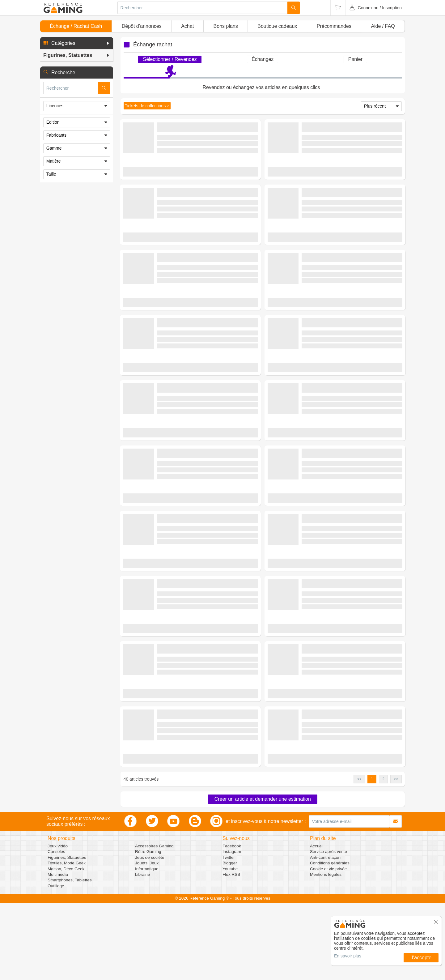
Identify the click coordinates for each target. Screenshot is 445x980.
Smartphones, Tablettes (70, 957)
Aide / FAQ (383, 26)
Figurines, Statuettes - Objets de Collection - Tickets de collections (212, 143)
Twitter (229, 935)
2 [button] (383, 856)
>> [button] (396, 856)
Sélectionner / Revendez (170, 59)
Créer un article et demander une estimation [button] (263, 876)
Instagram (232, 929)
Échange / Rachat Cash (76, 26)
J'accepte (421, 958)
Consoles (56, 929)
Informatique (147, 946)
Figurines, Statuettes (67, 935)
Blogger (230, 940)
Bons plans (226, 26)
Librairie (142, 952)
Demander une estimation (190, 179)
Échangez (263, 59)
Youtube (230, 946)
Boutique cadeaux (277, 26)
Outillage (56, 963)
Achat (187, 26)
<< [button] (359, 856)
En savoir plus (348, 956)
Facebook (232, 923)
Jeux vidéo (58, 923)
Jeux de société (150, 935)
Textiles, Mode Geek (67, 940)
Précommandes (334, 26)
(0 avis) (207, 152)
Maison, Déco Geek (66, 946)
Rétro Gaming (148, 929)
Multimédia (58, 952)
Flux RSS (231, 952)
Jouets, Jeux (147, 940)
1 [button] (372, 856)
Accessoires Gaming (154, 923)
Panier (355, 59)
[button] (77, 43)
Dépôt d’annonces (142, 26)
